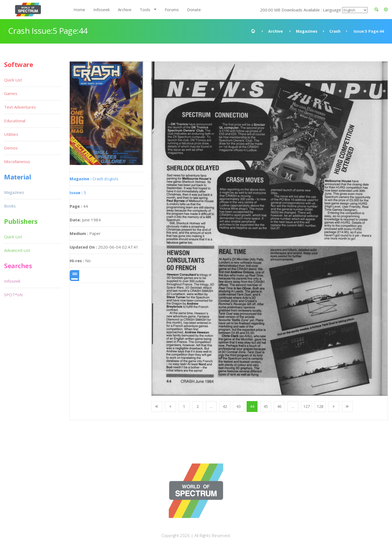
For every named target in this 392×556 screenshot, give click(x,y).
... (211, 406)
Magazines (307, 31)
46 (279, 406)
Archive (125, 10)
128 (320, 406)
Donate (194, 10)
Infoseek (102, 10)
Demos (11, 148)
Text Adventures (20, 107)
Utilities (11, 134)
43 (238, 406)
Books (10, 206)
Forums (172, 10)
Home (79, 10)
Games (11, 93)
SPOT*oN (13, 295)
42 (225, 406)
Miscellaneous (17, 161)
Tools (145, 10)
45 (266, 406)
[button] (386, 10)
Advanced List (17, 250)
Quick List (13, 80)
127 (307, 406)
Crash (335, 31)
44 (252, 406)
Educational (15, 121)
